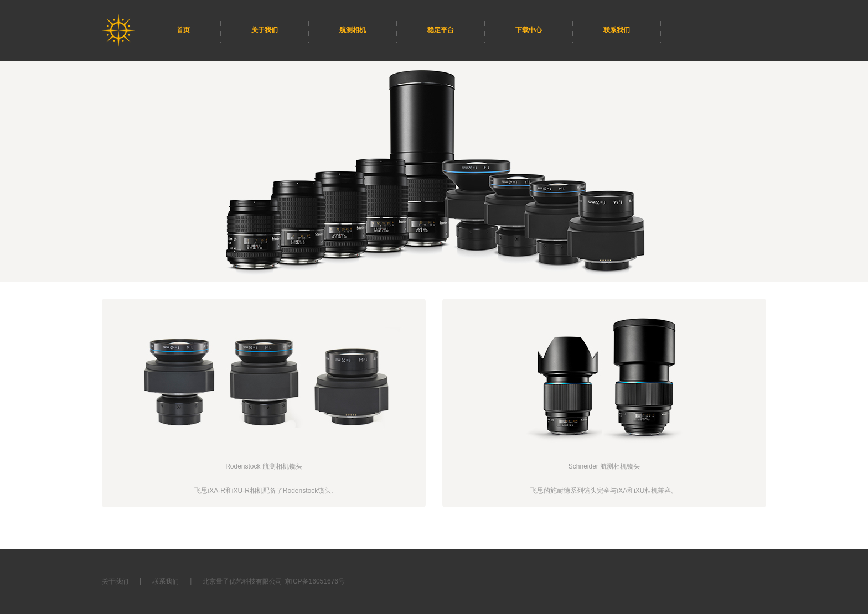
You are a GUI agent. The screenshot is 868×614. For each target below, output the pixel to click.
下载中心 (529, 30)
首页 (183, 30)
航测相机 (353, 30)
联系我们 (617, 30)
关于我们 (265, 30)
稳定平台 (441, 30)
